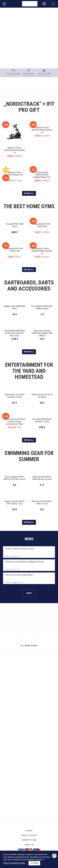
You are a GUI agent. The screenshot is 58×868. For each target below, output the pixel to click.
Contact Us (29, 837)
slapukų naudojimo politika (14, 863)
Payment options (29, 832)
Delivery (29, 823)
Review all (29, 156)
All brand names (29, 808)
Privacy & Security (29, 828)
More (29, 726)
